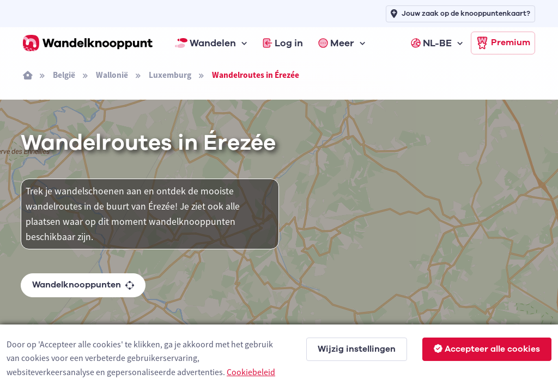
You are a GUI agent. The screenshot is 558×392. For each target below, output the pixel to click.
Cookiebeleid (251, 372)
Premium (503, 43)
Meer (336, 43)
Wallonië (112, 75)
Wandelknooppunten (83, 285)
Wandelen (205, 43)
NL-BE (431, 43)
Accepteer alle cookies (487, 349)
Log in (283, 43)
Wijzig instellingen (357, 349)
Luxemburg (170, 75)
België (64, 75)
